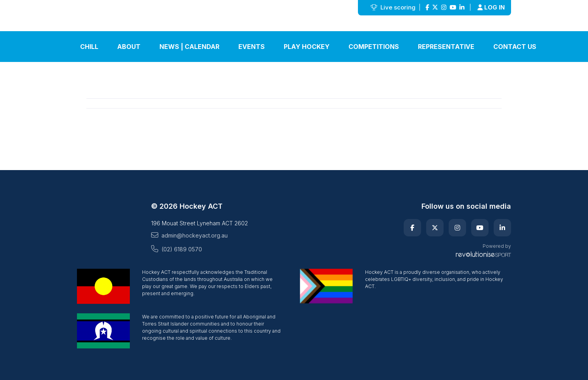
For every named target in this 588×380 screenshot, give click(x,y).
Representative (446, 47)
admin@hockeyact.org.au (189, 235)
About (129, 47)
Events (252, 47)
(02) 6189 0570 (177, 249)
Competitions (374, 47)
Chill (89, 47)
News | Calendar (189, 47)
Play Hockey (307, 47)
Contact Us (515, 47)
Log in (491, 7)
